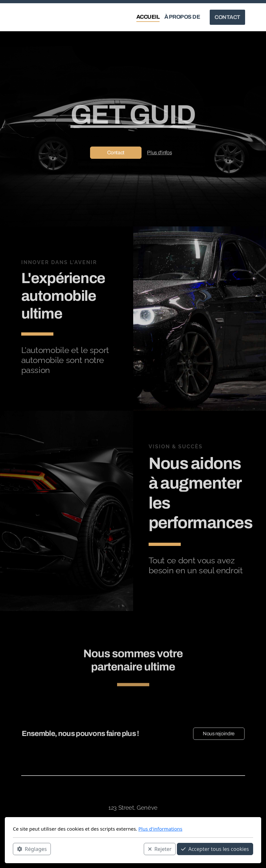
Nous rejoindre (217, 734)
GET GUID (133, 115)
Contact (116, 153)
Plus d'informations (160, 829)
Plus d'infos (159, 153)
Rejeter (160, 849)
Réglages (32, 849)
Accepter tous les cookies (215, 849)
